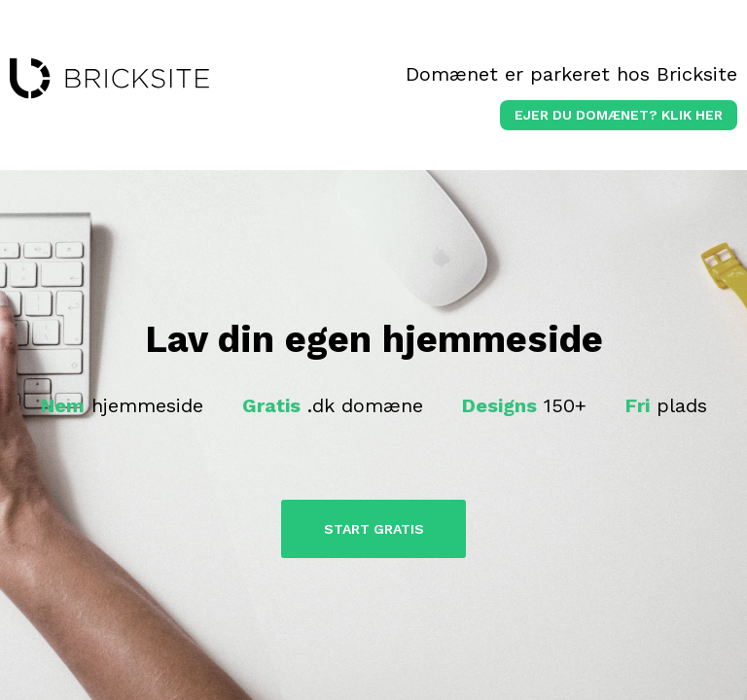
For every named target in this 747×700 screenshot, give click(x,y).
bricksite (109, 79)
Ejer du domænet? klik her (619, 115)
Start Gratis (374, 529)
